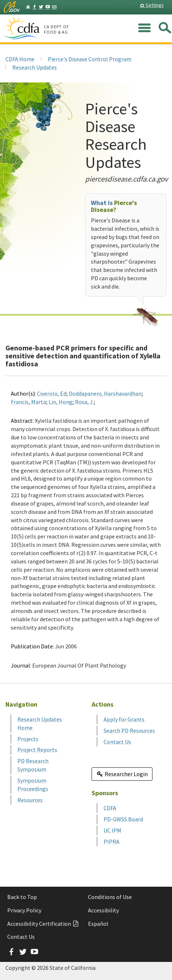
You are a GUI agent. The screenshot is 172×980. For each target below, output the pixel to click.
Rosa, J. (84, 402)
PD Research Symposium (33, 765)
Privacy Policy (24, 910)
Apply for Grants (124, 719)
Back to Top (22, 897)
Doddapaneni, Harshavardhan (105, 393)
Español (98, 924)
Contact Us (117, 742)
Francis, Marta (28, 402)
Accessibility (103, 910)
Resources (30, 800)
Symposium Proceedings (33, 785)
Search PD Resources (129, 730)
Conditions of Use (110, 897)
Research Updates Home (40, 723)
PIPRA (112, 841)
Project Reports (37, 750)
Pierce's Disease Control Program (90, 59)
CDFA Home (20, 59)
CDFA (110, 808)
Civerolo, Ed (52, 393)
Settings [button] (152, 5)
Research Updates (35, 67)
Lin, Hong (60, 402)
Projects (28, 739)
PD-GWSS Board (123, 819)
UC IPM (112, 830)
